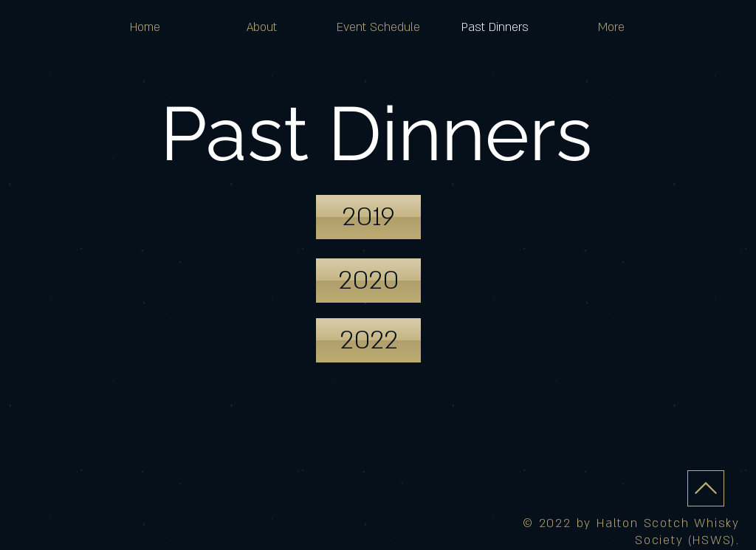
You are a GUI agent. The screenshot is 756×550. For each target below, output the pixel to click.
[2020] (368, 281)
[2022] (368, 340)
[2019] (368, 217)
